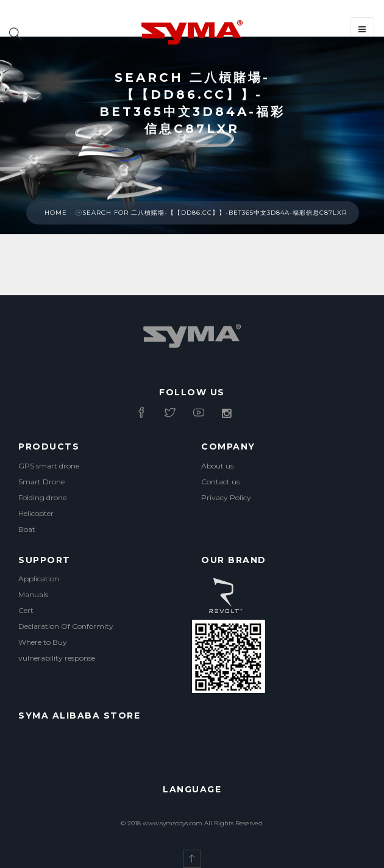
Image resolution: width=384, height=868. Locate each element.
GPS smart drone (49, 466)
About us (217, 466)
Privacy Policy (226, 497)
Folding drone (42, 497)
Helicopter (36, 513)
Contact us (220, 482)
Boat (27, 529)
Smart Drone (41, 482)
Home (56, 213)
